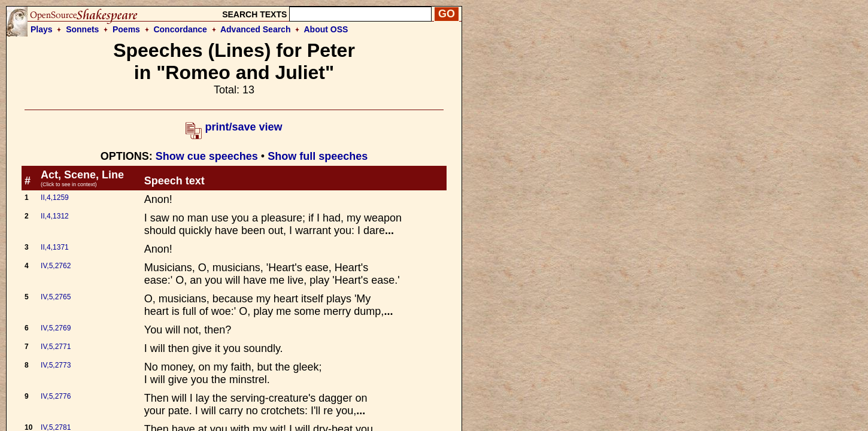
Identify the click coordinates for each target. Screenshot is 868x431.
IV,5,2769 (56, 328)
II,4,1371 (55, 247)
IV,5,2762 (56, 266)
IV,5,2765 (56, 297)
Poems (126, 29)
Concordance (180, 29)
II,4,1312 (55, 216)
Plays (42, 29)
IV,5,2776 (56, 396)
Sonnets (82, 29)
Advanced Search (256, 29)
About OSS (326, 29)
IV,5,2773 (56, 365)
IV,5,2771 (56, 347)
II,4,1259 (55, 198)
